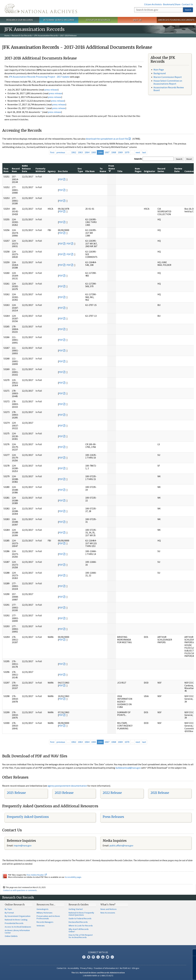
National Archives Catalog (16, 920)
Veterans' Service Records (59, 20)
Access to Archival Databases (18, 927)
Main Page (159, 70)
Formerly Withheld (40, 170)
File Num (90, 171)
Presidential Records (14, 923)
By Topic (8, 909)
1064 (87, 152)
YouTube (103, 957)
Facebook (84, 957)
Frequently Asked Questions (28, 817)
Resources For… (46, 905)
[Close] (193, 952)
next (138, 152)
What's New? (108, 905)
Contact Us (187, 4)
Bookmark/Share (172, 4)
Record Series (161, 170)
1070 (127, 152)
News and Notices (109, 909)
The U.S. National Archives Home (41, 8)
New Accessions (108, 913)
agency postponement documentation (67, 786)
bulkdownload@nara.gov (128, 768)
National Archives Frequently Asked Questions (81, 914)
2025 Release (16, 793)
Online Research (15, 905)
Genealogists (43, 909)
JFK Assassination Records (46, 35)
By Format (9, 913)
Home (7, 35)
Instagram (93, 957)
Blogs (108, 957)
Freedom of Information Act (106, 968)
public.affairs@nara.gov (121, 845)
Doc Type (80, 170)
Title (120, 171)
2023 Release (64, 793)
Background (160, 73)
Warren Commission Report (168, 77)
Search (188, 10)
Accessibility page (73, 877)
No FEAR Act (125, 968)
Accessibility (73, 968)
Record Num (16, 170)
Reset (189, 159)
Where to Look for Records (81, 926)
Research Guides (79, 905)
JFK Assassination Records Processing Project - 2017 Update (39, 77)
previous (61, 152)
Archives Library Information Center (17, 931)
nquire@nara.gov (23, 845)
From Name (112, 168)
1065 (94, 152)
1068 (114, 152)
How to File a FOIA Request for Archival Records (81, 936)
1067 (107, 152)
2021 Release (160, 793)
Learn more (170, 975)
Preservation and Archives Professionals (48, 917)
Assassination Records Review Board (169, 89)
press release (51, 90)
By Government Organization (18, 916)
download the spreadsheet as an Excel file (107, 139)
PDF (61, 179)
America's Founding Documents (176, 20)
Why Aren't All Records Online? (79, 930)
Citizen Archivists (153, 4)
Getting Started (76, 909)
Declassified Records (78, 922)
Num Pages (138, 170)
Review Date (178, 170)
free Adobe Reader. (37, 875)
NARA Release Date (26, 168)
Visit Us (137, 20)
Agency (52, 171)
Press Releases (113, 817)
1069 (120, 152)
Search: (138, 159)
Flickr (112, 957)
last (144, 152)
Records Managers (45, 922)
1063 (80, 152)
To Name (103, 170)
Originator (149, 171)
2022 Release (112, 793)
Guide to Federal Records (80, 918)
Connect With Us (98, 952)
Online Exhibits (11, 936)
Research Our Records (20, 20)
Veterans (41, 926)
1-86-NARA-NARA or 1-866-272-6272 (98, 976)
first (52, 152)
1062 (74, 152)
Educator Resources (98, 20)
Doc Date (63, 171)
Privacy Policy (86, 968)
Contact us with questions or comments (20, 890)
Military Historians (45, 913)
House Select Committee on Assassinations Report (168, 82)
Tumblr (98, 957)
